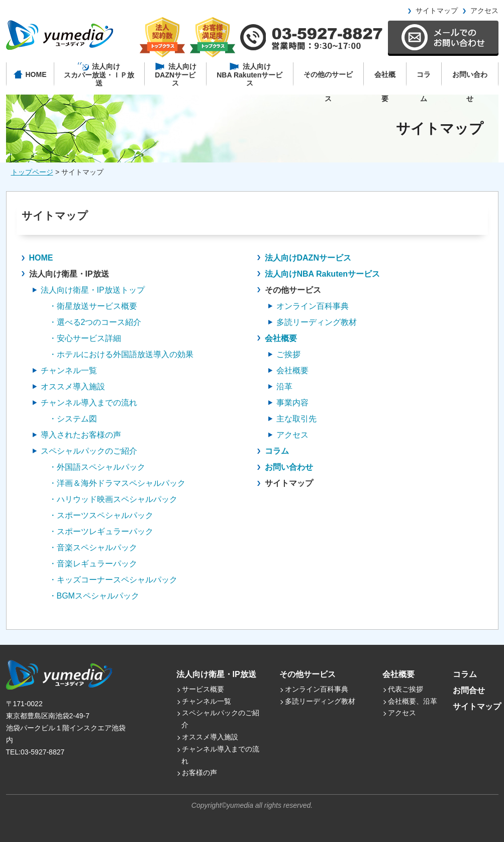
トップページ (32, 172)
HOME (41, 258)
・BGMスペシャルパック (94, 596)
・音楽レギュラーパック (93, 564)
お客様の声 (199, 773)
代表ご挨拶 (406, 689)
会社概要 (385, 78)
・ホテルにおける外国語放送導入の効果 (121, 354)
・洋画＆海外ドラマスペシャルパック (117, 483)
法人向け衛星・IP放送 (216, 674)
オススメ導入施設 (210, 737)
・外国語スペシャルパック (97, 467)
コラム (424, 78)
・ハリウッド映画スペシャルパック (113, 499)
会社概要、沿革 (413, 701)
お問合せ (469, 690)
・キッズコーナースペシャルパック (113, 580)
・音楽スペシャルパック (93, 548)
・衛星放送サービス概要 (93, 306)
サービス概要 (203, 689)
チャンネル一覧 (207, 701)
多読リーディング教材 (320, 701)
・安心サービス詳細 (85, 338)
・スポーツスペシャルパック (101, 515)
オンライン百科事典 (317, 689)
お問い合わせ (470, 78)
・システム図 (73, 419)
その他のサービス (328, 78)
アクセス (484, 11)
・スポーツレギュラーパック (101, 531)
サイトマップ (437, 11)
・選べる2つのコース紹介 (95, 322)
